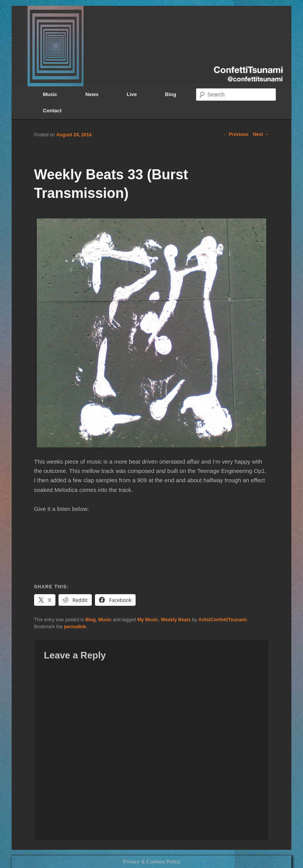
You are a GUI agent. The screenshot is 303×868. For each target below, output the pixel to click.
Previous (236, 134)
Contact (52, 111)
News (92, 94)
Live (132, 94)
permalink (75, 627)
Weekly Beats (176, 620)
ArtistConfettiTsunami (223, 620)
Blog (171, 94)
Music (50, 94)
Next (261, 134)
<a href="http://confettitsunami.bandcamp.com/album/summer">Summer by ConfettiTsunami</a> (151, 546)
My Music (148, 620)
